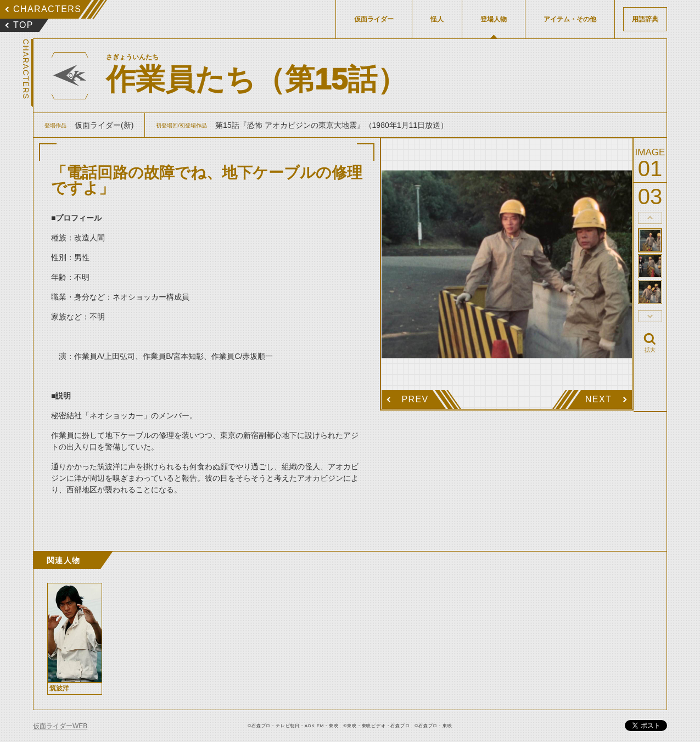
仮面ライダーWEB (60, 726)
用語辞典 (645, 19)
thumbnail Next (650, 316)
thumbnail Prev (650, 218)
